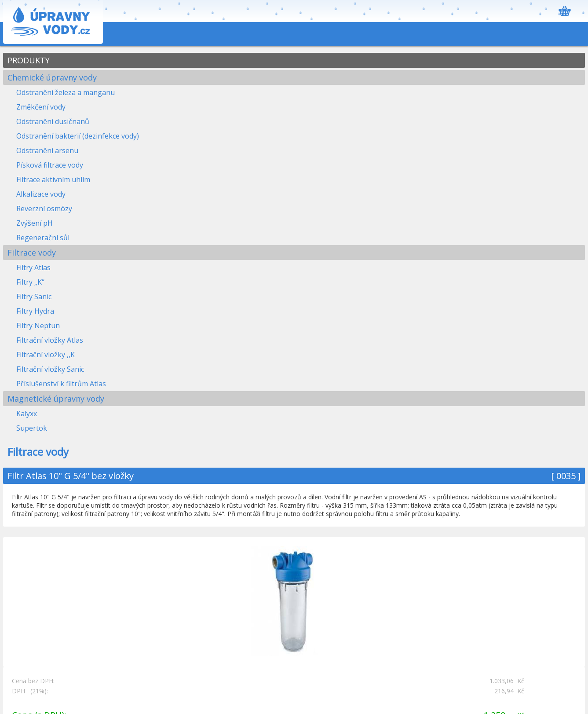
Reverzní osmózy (44, 209)
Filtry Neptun (38, 326)
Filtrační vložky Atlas (50, 340)
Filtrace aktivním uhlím (53, 179)
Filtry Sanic (34, 297)
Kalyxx (27, 414)
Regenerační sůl (43, 238)
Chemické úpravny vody (52, 77)
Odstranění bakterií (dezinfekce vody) (78, 136)
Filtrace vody (32, 253)
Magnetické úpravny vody (56, 399)
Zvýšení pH (35, 223)
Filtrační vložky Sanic (50, 369)
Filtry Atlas (33, 267)
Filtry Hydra (35, 311)
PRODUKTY (29, 60)
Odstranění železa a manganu (66, 92)
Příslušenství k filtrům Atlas (61, 384)
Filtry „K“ (30, 282)
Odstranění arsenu (47, 150)
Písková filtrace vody (50, 165)
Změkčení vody (41, 107)
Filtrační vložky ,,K (46, 355)
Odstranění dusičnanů (53, 121)
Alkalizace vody (41, 194)
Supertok (32, 428)
